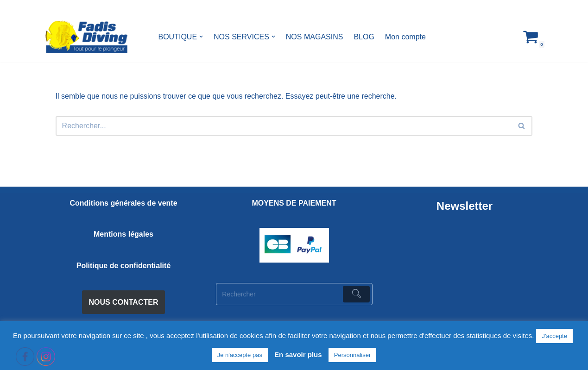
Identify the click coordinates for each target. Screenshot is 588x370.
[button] (201, 37)
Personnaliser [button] (353, 355)
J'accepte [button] (554, 336)
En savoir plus (298, 354)
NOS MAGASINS (315, 37)
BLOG (364, 37)
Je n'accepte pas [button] (240, 355)
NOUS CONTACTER (124, 302)
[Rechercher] (284, 126)
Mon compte (405, 37)
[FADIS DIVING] (86, 37)
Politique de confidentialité (124, 266)
